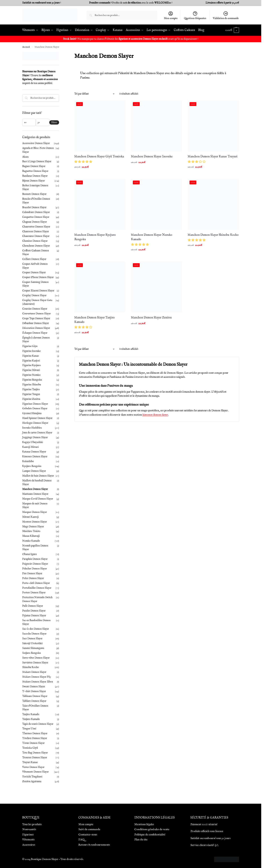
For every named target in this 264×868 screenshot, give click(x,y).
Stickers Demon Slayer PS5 (36, 677)
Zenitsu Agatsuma (32, 781)
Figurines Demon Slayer (35, 404)
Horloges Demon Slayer (35, 423)
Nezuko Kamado (31, 541)
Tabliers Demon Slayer (34, 701)
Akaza (25, 157)
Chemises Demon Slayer (35, 241)
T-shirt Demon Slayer (34, 691)
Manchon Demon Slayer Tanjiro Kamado (94, 320)
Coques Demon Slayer (34, 272)
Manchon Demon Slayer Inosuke (152, 157)
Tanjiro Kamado (31, 714)
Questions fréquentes (195, 15)
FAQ (81, 840)
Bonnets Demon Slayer (34, 194)
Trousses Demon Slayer (35, 758)
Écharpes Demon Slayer (35, 333)
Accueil (26, 47)
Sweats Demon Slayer (34, 687)
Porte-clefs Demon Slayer (36, 583)
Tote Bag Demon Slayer (35, 753)
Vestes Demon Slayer (33, 767)
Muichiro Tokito (31, 531)
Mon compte (171, 15)
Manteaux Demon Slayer (35, 494)
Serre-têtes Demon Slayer (36, 658)
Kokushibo (28, 461)
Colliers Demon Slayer (34, 259)
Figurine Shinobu (32, 385)
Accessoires (29, 845)
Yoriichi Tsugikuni (32, 777)
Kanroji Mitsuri (30, 447)
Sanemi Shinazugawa (33, 648)
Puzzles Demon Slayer (34, 611)
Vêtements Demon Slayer (35, 772)
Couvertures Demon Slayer (36, 314)
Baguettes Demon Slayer (35, 171)
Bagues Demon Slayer (34, 166)
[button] (84, 162)
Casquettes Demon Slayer (36, 217)
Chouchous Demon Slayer (36, 246)
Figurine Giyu (30, 346)
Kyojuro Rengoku (32, 466)
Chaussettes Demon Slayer (36, 227)
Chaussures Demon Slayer (36, 236)
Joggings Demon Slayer (35, 437)
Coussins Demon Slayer (35, 309)
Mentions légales (144, 824)
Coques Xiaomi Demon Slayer (38, 291)
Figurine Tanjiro (31, 389)
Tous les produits (32, 824)
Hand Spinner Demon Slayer (37, 418)
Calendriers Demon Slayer (36, 212)
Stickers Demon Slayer (34, 672)
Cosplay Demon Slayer (34, 295)
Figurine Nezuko (31, 375)
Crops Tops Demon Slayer (36, 318)
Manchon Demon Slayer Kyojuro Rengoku (95, 237)
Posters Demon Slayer (34, 593)
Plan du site (141, 840)
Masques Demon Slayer (35, 512)
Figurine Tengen (31, 394)
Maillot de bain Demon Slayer (38, 476)
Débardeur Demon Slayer (36, 323)
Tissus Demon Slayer (33, 743)
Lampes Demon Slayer (34, 471)
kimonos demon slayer (155, 415)
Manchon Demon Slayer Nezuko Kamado (152, 237)
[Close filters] (60, 54)
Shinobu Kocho (31, 667)
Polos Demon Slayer (33, 578)
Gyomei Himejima (32, 413)
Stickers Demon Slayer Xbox (38, 682)
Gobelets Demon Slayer (35, 409)
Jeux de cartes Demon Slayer (37, 433)
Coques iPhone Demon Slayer (38, 277)
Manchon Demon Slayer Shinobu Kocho (213, 235)
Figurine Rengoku (32, 380)
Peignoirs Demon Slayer (35, 564)
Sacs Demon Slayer (32, 639)
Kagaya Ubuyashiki (33, 442)
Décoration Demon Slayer (36, 328)
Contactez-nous (88, 835)
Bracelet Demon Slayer (34, 207)
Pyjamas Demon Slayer (34, 616)
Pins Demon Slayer (32, 573)
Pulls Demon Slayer (33, 606)
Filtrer (54, 122)
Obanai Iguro (30, 554)
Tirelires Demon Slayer (35, 738)
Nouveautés (29, 829)
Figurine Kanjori (31, 361)
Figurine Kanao (31, 356)
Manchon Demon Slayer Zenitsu (151, 318)
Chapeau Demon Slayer (35, 222)
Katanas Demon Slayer (34, 452)
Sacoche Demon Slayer (34, 634)
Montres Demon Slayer (35, 522)
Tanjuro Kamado (31, 719)
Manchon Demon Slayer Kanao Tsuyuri (213, 157)
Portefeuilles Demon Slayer (37, 588)
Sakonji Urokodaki (32, 643)
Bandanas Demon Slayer (35, 176)
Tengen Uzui (29, 729)
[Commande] (95, 94)
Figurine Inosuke (31, 351)
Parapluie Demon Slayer (35, 559)
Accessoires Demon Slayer (36, 143)
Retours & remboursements (94, 845)
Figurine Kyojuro (31, 365)
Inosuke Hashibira (32, 428)
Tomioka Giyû (30, 748)
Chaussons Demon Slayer (36, 232)
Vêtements (28, 840)
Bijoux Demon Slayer (34, 181)
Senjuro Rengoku (31, 653)
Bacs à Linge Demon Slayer (37, 161)
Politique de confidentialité (150, 835)
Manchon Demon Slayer (35, 489)
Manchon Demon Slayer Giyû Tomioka (99, 157)
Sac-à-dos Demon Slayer (36, 629)
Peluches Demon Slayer (35, 569)
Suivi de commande (89, 829)
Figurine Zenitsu (31, 399)
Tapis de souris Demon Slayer (38, 724)
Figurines (28, 835)
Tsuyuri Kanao (30, 762)
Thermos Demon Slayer (35, 733)
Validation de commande (226, 15)
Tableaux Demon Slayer (35, 696)
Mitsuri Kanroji (30, 517)
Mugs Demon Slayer (33, 527)
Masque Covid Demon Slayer (38, 499)
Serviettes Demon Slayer (35, 663)
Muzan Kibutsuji (31, 536)
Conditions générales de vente (152, 829)
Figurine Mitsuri (31, 370)
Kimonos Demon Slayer (35, 457)
